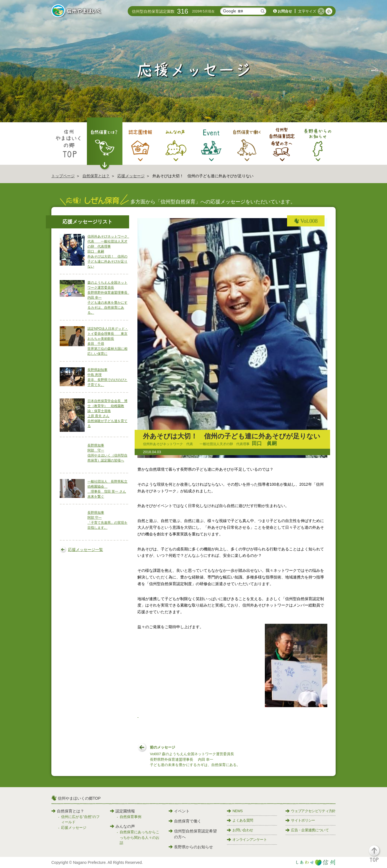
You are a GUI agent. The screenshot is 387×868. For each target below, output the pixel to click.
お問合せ (285, 11)
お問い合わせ (240, 830)
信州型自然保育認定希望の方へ (193, 834)
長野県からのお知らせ (191, 847)
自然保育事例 (130, 817)
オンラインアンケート (247, 840)
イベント (179, 811)
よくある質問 (240, 820)
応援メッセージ (131, 176)
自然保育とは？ (96, 176)
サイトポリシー (300, 820)
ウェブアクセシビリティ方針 (311, 811)
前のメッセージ (195, 756)
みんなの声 (122, 826)
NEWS (235, 811)
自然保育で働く (185, 821)
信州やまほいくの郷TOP (79, 798)
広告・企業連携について (307, 830)
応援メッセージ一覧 (86, 550)
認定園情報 (122, 811)
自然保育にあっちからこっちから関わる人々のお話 (140, 837)
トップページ (63, 176)
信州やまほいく (77, 11)
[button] (377, 856)
